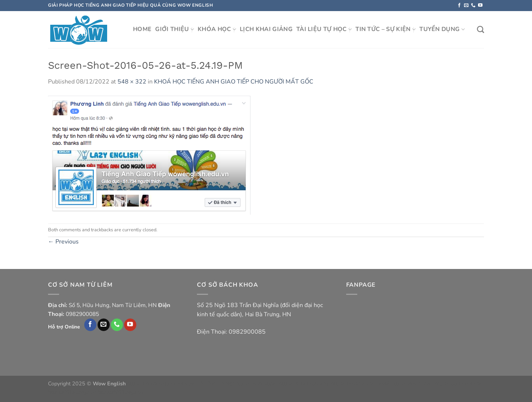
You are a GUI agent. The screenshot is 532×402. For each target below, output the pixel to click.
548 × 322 (132, 82)
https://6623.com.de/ (459, 384)
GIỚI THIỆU (175, 29)
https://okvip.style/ (256, 384)
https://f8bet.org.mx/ (72, 392)
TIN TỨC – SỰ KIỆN (386, 29)
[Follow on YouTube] (480, 6)
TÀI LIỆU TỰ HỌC (324, 29)
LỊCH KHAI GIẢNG (266, 29)
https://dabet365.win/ (304, 384)
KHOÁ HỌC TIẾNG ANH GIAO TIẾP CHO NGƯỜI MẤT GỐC (234, 82)
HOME (142, 29)
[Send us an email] (466, 6)
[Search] (480, 29)
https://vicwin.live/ (412, 384)
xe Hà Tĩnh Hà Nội (212, 384)
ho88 (383, 384)
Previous (63, 242)
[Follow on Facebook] (459, 6)
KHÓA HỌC (217, 29)
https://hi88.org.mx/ (120, 392)
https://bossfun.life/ (353, 384)
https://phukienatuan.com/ (157, 384)
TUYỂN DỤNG (442, 29)
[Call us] (473, 6)
